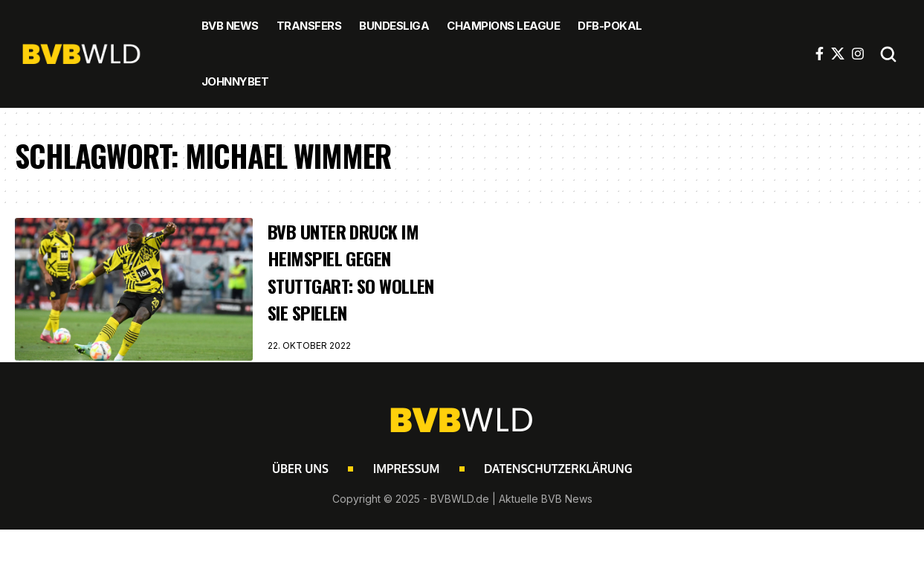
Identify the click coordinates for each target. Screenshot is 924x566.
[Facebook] (820, 54)
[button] (888, 54)
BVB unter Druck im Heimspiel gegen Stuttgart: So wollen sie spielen (352, 271)
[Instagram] (858, 54)
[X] (838, 54)
